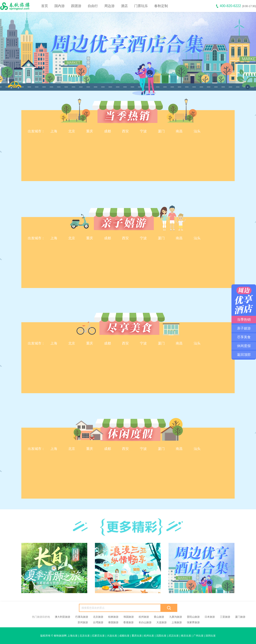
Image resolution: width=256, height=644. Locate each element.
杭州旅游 (144, 617)
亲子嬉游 (244, 328)
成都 (108, 131)
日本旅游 (210, 617)
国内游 (60, 6)
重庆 (90, 131)
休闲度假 (244, 346)
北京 (72, 131)
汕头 (197, 131)
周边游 (109, 6)
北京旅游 (98, 617)
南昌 (179, 131)
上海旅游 (177, 622)
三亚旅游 (225, 617)
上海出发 (73, 636)
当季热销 (244, 320)
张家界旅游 (193, 622)
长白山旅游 (145, 622)
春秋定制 (161, 6)
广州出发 (198, 636)
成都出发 (124, 636)
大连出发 (112, 636)
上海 (54, 131)
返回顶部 (244, 355)
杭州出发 (149, 636)
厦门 (161, 131)
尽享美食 (244, 337)
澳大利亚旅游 (63, 617)
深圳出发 (211, 636)
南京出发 (186, 636)
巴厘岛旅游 (82, 617)
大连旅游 (161, 622)
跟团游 (76, 6)
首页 (45, 6)
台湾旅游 (98, 622)
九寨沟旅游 (176, 617)
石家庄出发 (98, 636)
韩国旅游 (129, 617)
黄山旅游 (159, 617)
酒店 (124, 6)
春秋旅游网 (60, 636)
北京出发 (85, 636)
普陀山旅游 (193, 617)
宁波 (143, 131)
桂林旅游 (113, 617)
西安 (125, 131)
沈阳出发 (161, 636)
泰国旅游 (113, 622)
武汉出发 (174, 636)
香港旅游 (128, 622)
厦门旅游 (240, 617)
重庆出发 (137, 636)
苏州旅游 (83, 622)
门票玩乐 (141, 6)
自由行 (93, 6)
